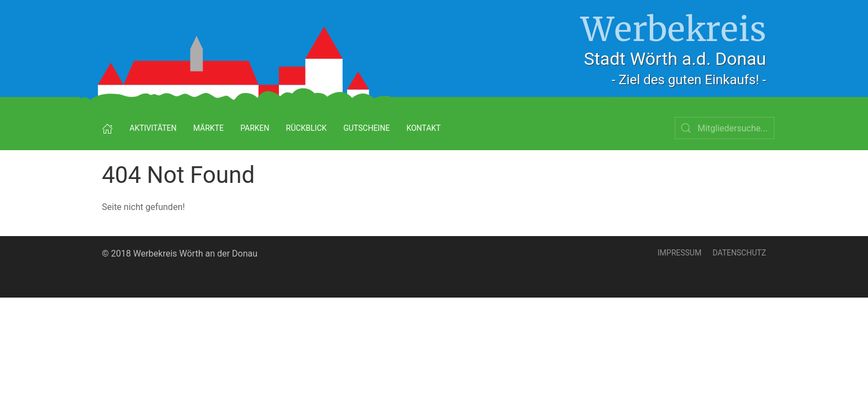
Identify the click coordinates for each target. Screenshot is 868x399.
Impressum (680, 253)
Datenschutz (739, 253)
